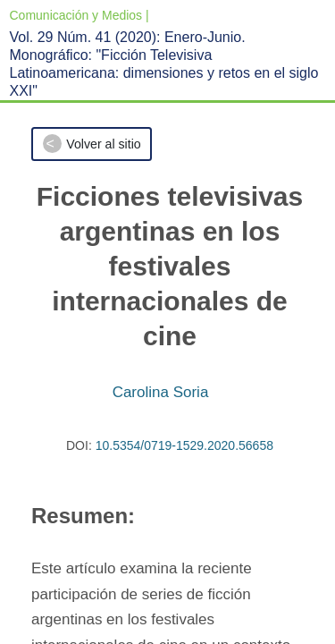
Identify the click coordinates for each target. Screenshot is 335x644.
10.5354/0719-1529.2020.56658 (184, 445)
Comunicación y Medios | (80, 15)
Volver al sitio (103, 144)
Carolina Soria (161, 392)
